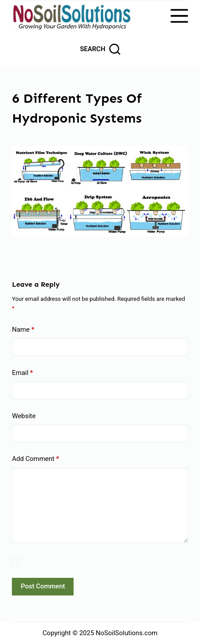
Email (22, 373)
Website (24, 416)
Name (23, 330)
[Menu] (179, 16)
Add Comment (35, 459)
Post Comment (43, 586)
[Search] (100, 49)
